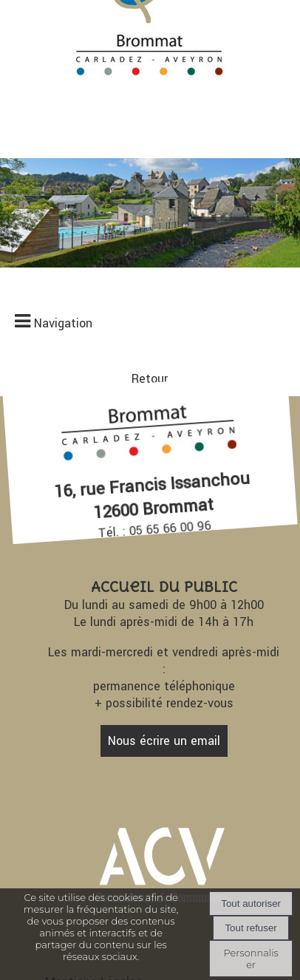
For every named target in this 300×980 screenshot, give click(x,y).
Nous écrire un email (164, 741)
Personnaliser (250, 959)
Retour (150, 379)
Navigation (63, 323)
